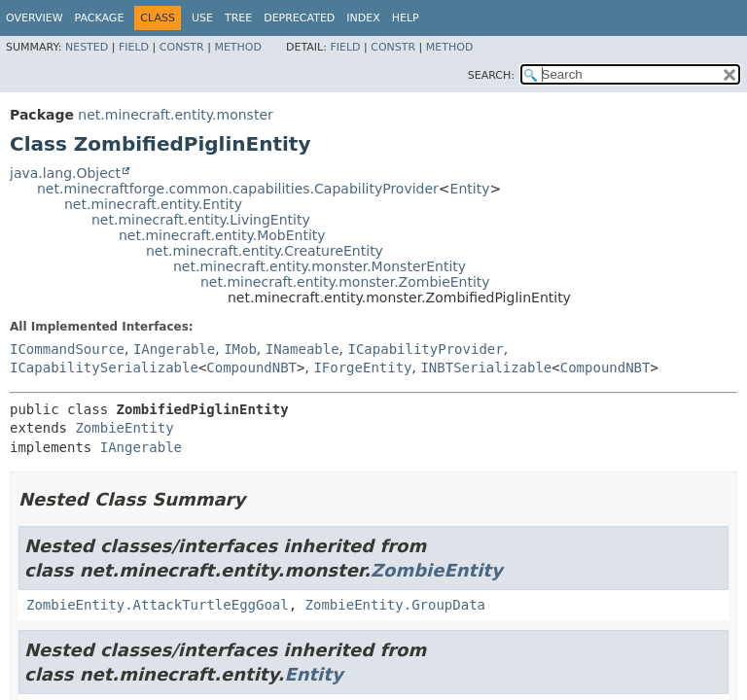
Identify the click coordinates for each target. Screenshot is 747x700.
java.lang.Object (65, 173)
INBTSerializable (486, 367)
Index (363, 18)
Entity (470, 189)
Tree (238, 18)
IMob (240, 349)
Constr (182, 47)
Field (134, 47)
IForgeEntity (362, 367)
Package (100, 18)
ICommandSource (67, 349)
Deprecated (299, 18)
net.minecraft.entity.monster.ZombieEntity (345, 282)
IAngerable (174, 349)
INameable (302, 349)
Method (238, 47)
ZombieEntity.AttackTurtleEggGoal (158, 605)
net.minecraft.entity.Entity (153, 204)
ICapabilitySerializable (104, 367)
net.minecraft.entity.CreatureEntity (265, 251)
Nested (87, 47)
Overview (35, 18)
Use (202, 18)
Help (406, 18)
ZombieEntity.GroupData (395, 605)
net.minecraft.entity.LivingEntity (201, 220)
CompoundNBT (251, 367)
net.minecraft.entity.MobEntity (222, 235)
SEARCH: (491, 75)
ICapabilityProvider (426, 349)
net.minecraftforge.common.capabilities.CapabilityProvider (238, 189)
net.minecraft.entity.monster (175, 115)
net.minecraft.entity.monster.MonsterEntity (320, 266)
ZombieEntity (124, 428)
